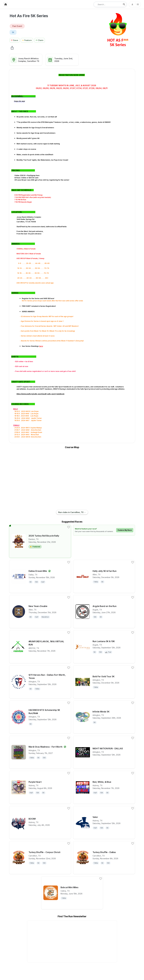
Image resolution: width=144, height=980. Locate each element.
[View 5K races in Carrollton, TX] (13, 32)
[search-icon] (124, 4)
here (41, 346)
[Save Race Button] (15, 40)
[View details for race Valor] (104, 822)
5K (13, 32)
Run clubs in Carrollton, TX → (72, 512)
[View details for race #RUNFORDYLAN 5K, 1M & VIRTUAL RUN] (40, 647)
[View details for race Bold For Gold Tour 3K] (104, 682)
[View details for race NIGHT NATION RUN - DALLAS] (104, 752)
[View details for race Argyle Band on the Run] (104, 612)
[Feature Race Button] (27, 40)
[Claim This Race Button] (40, 40)
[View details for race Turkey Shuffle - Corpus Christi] (40, 858)
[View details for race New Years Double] (40, 612)
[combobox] (108, 4)
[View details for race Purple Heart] (40, 787)
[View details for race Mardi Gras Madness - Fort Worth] (40, 752)
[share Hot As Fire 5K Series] (12, 48)
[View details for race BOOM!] (40, 822)
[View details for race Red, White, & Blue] (104, 787)
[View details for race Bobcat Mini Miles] (72, 893)
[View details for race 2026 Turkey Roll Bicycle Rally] (40, 541)
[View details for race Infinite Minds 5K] (104, 717)
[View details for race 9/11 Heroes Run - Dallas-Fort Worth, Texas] (40, 682)
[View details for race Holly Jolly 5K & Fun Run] (104, 576)
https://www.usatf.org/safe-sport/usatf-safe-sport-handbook (40, 394)
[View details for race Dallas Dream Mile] (40, 576)
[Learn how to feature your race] (104, 530)
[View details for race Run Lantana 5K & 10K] (104, 647)
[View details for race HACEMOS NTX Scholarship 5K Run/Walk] (40, 717)
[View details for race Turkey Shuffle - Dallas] (104, 858)
